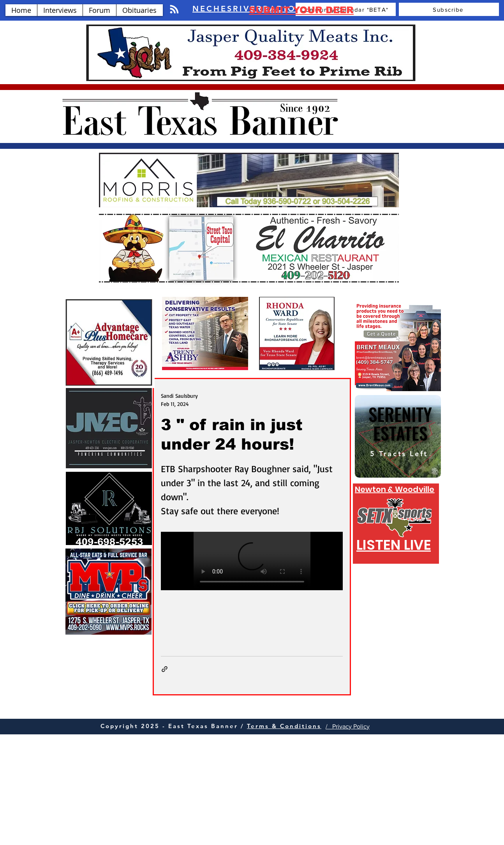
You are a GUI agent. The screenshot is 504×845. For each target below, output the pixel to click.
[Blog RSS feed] (174, 10)
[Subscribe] (449, 9)
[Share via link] (165, 669)
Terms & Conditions (284, 726)
